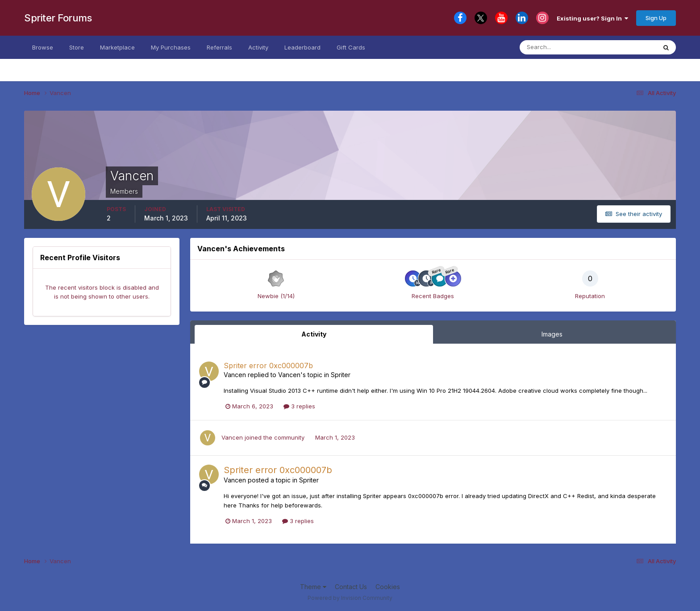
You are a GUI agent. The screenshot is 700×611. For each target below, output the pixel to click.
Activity (258, 47)
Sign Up (656, 18)
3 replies (299, 406)
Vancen (235, 375)
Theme (313, 587)
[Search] (564, 47)
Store (77, 47)
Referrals (219, 47)
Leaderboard (302, 47)
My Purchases (171, 47)
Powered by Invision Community (350, 598)
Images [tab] (552, 334)
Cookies (388, 587)
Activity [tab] (314, 334)
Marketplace (117, 47)
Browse (43, 47)
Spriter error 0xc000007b (268, 366)
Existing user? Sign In (592, 18)
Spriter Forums (58, 18)
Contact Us (351, 587)
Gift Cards (351, 47)
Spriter (341, 375)
